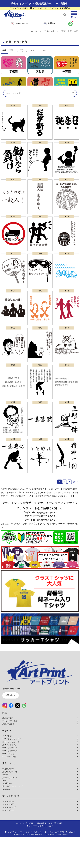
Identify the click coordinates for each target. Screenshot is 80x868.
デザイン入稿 (8, 784)
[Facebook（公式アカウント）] (11, 736)
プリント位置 (8, 835)
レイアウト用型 (9, 787)
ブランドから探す (10, 752)
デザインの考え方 (10, 782)
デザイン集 (49, 31)
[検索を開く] (65, 15)
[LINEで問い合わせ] (70, 24)
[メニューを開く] (74, 15)
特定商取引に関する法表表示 (50, 854)
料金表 (5, 805)
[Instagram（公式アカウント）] (5, 736)
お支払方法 (7, 814)
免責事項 (6, 820)
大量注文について (10, 808)
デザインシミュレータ (12, 770)
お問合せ (50, 24)
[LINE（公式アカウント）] (24, 736)
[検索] (73, 124)
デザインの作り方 (10, 779)
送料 (4, 811)
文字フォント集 (9, 776)
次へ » (76, 513)
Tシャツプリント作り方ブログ (40, 857)
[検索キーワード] (36, 124)
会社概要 (29, 854)
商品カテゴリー (9, 749)
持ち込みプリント (10, 803)
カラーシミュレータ (11, 773)
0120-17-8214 (21, 23)
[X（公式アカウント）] (18, 736)
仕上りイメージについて (13, 817)
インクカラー (8, 841)
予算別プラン (8, 800)
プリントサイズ (9, 838)
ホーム (34, 31)
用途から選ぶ (8, 755)
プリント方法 (8, 832)
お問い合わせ (11, 726)
